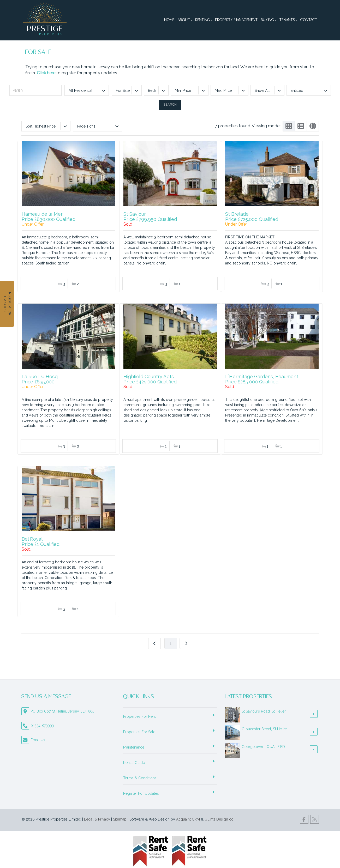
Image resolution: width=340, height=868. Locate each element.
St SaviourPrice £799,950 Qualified (150, 217)
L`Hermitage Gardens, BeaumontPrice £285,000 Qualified (262, 379)
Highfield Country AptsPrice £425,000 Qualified (150, 379)
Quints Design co (219, 819)
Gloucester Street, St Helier (264, 729)
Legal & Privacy (97, 819)
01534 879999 (42, 726)
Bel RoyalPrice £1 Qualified (41, 542)
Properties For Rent (139, 716)
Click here (46, 73)
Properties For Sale (139, 732)
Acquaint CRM (188, 819)
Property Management (237, 20)
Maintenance (134, 747)
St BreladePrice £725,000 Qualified (252, 217)
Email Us (38, 740)
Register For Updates (141, 793)
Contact (309, 20)
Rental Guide (134, 763)
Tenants (288, 20)
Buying (269, 20)
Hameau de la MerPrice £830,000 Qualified (49, 217)
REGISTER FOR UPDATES (5, 304)
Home (169, 20)
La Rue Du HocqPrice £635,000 (40, 379)
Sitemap (120, 819)
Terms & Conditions (140, 778)
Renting (204, 20)
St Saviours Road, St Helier (264, 711)
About (185, 20)
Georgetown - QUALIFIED (263, 747)
